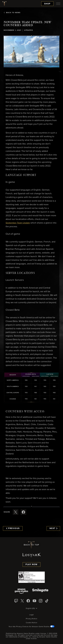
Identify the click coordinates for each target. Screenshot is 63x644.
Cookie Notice (31, 623)
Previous (13, 528)
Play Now (31, 565)
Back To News (12, 13)
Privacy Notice (31, 619)
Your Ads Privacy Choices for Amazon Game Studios (31, 627)
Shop (47, 4)
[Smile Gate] (40, 591)
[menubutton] (58, 4)
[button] (31, 52)
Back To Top (31, 545)
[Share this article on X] (16, 512)
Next (53, 528)
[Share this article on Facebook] (23, 512)
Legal (31, 615)
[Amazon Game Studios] (21, 591)
